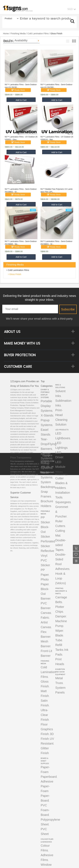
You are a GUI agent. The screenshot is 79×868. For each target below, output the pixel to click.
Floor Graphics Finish (47, 729)
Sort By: (8, 41)
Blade (59, 635)
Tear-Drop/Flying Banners (48, 444)
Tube (59, 640)
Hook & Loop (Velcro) (61, 578)
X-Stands (47, 415)
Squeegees (63, 502)
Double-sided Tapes (61, 545)
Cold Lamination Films (38, 34)
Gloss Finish (15, 274)
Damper (61, 616)
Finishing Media (18, 34)
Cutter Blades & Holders (61, 483)
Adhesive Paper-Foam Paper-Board (47, 791)
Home (6, 34)
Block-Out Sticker (45, 532)
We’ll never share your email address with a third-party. (40, 319)
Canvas (46, 613)
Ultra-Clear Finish (45, 715)
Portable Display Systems (47, 406)
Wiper (59, 631)
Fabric (45, 618)
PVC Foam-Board (45, 810)
